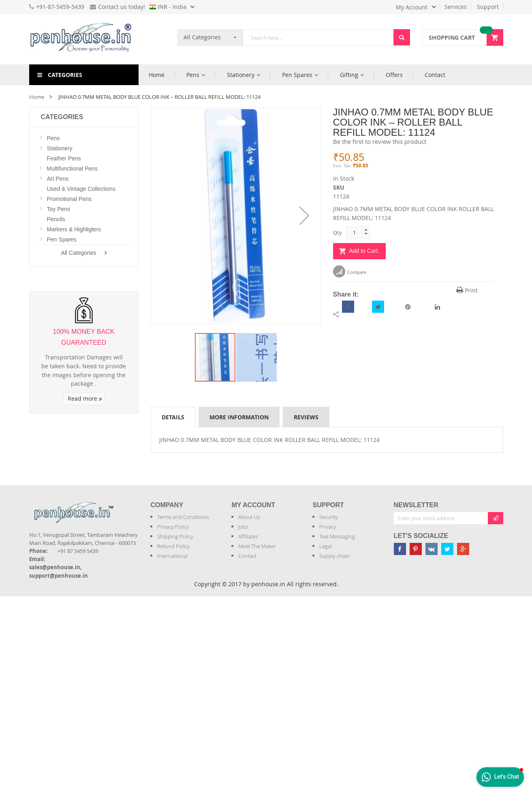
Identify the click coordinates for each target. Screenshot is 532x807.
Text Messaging (337, 536)
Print (467, 290)
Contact (247, 556)
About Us (249, 517)
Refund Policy (173, 546)
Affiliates (248, 536)
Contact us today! (118, 7)
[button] (304, 216)
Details (173, 417)
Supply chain (334, 556)
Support (488, 7)
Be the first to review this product (380, 141)
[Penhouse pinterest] (416, 549)
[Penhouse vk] (432, 549)
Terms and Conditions (183, 517)
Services (456, 7)
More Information (239, 417)
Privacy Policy (173, 527)
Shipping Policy (175, 536)
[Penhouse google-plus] (463, 549)
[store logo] (84, 39)
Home (37, 97)
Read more (85, 398)
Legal (326, 546)
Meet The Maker (257, 546)
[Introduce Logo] (118, 506)
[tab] (173, 417)
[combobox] (318, 37)
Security (329, 517)
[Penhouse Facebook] (400, 549)
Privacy (328, 527)
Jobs (243, 527)
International (172, 556)
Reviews (306, 417)
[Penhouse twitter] (447, 549)
